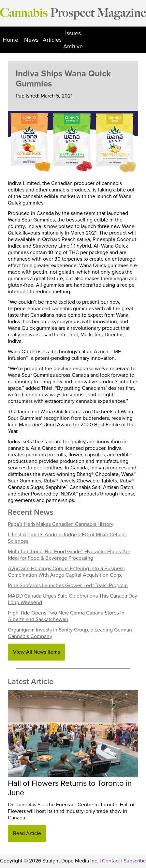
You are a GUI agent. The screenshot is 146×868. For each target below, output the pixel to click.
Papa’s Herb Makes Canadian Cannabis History (61, 524)
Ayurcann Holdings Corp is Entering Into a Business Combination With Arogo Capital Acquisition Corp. (66, 572)
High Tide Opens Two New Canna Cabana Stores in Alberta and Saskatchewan (66, 616)
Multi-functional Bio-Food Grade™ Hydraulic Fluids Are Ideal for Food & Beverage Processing (69, 555)
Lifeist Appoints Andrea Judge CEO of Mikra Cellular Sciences (67, 538)
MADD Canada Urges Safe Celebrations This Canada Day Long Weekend (73, 599)
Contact (112, 861)
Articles (52, 40)
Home (10, 40)
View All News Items (36, 652)
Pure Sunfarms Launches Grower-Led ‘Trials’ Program (68, 586)
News (31, 40)
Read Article (27, 833)
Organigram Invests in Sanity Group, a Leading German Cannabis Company (70, 633)
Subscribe (135, 861)
